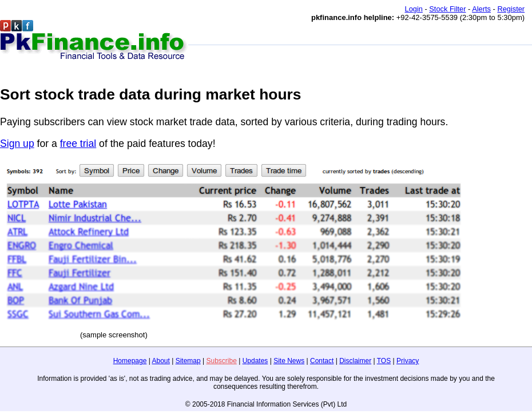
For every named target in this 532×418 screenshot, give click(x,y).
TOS (384, 361)
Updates (255, 361)
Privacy (408, 361)
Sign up (17, 144)
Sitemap (188, 361)
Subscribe (221, 361)
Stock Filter (447, 9)
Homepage (130, 361)
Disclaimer (355, 361)
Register (511, 9)
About (161, 361)
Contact (322, 361)
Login (414, 9)
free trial (78, 144)
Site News (289, 361)
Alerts (481, 9)
